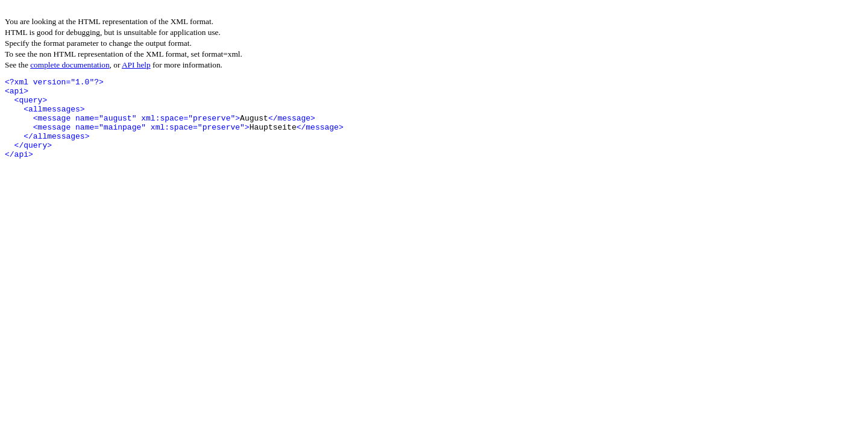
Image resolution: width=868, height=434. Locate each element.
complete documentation (70, 65)
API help (136, 65)
